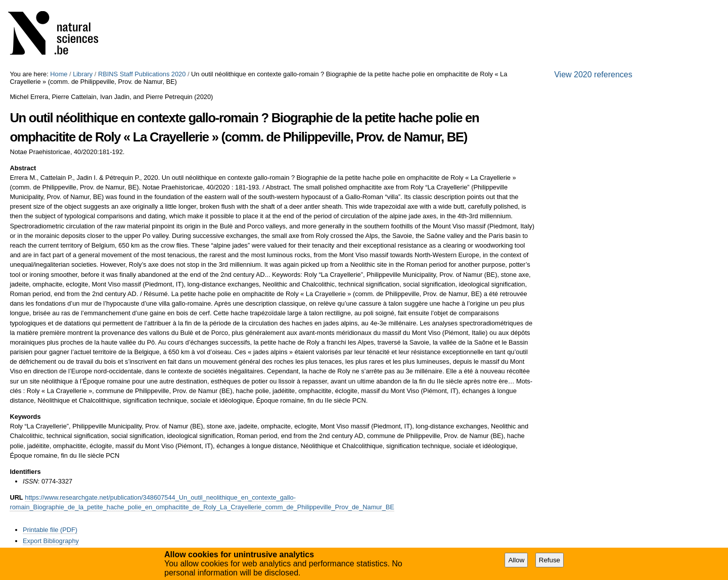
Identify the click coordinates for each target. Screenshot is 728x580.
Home (59, 74)
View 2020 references (593, 75)
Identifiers (25, 472)
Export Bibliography (51, 541)
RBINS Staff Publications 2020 (142, 74)
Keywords (25, 417)
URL (16, 497)
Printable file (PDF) (50, 530)
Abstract (23, 168)
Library (83, 74)
